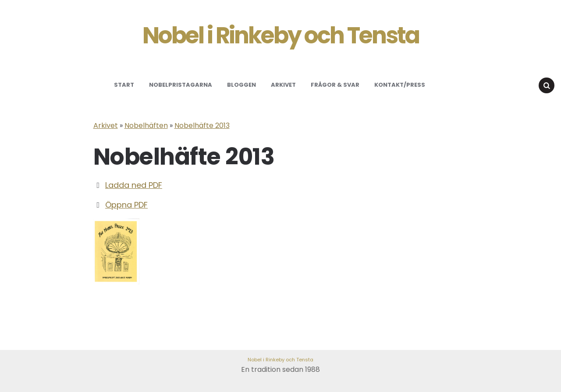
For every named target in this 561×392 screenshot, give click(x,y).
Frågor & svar (335, 85)
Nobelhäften (146, 125)
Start (124, 85)
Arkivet (283, 85)
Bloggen (241, 85)
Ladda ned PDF (134, 185)
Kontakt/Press (400, 85)
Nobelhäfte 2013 (202, 125)
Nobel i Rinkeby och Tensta (281, 35)
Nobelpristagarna (181, 85)
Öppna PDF (126, 205)
